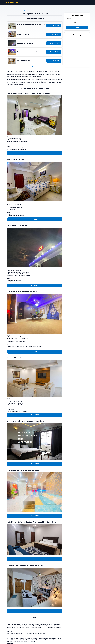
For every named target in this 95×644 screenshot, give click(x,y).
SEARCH (77, 27)
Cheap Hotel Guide (11, 3)
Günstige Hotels (25, 10)
